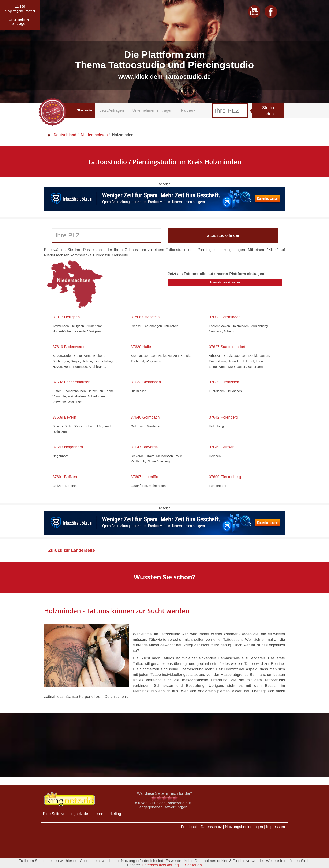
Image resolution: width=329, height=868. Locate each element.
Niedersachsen (94, 135)
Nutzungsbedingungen (244, 827)
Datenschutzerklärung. (161, 865)
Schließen (193, 865)
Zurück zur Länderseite (72, 550)
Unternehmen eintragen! (225, 282)
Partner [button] (188, 110)
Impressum (275, 827)
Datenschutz (211, 827)
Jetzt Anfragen (112, 110)
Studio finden (268, 111)
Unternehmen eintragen (152, 110)
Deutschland (62, 135)
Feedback (189, 827)
